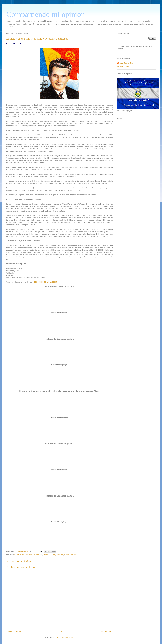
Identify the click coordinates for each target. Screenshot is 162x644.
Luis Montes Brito (23, 551)
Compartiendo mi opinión (46, 14)
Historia (46, 555)
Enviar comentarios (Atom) (65, 637)
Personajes (74, 555)
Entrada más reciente (16, 631)
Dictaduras (38, 555)
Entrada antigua (105, 631)
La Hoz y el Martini (56, 555)
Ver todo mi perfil (123, 66)
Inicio (62, 631)
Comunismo (29, 555)
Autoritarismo (19, 555)
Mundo (67, 555)
